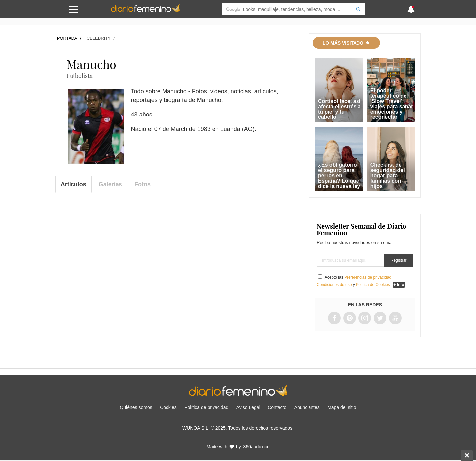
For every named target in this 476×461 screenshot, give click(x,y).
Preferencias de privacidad (368, 277)
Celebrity (99, 38)
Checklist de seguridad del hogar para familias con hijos (388, 176)
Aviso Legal (248, 407)
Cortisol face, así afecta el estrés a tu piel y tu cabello (339, 109)
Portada (67, 38)
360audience (257, 447)
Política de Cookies (373, 285)
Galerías (110, 184)
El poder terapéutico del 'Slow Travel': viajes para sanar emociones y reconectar (392, 104)
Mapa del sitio (342, 407)
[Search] (358, 9)
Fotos (143, 184)
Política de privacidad (206, 407)
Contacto (277, 407)
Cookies (168, 407)
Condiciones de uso (334, 285)
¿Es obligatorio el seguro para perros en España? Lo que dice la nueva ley (339, 176)
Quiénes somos (136, 407)
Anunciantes (307, 407)
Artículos (73, 184)
